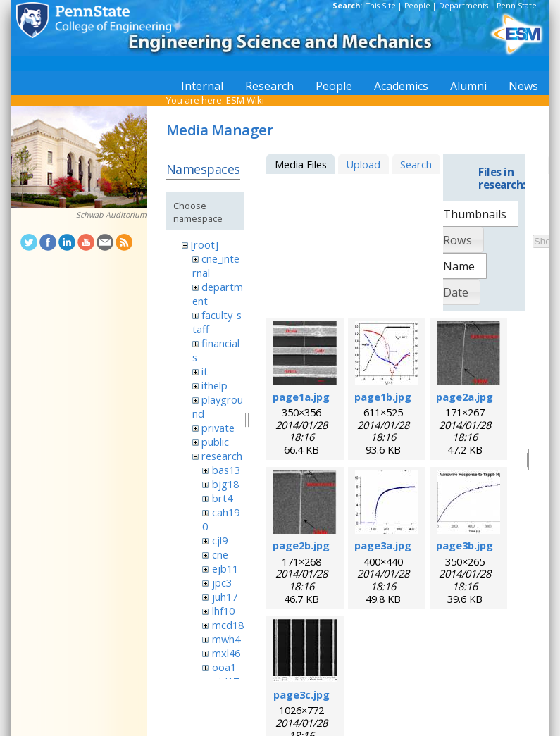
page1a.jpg (301, 397)
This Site (381, 6)
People (417, 6)
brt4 (222, 498)
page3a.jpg (383, 545)
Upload (363, 164)
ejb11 (225, 568)
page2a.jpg (465, 397)
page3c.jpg (301, 694)
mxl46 (226, 653)
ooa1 (224, 667)
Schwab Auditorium (111, 215)
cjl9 (220, 540)
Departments (463, 6)
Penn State (517, 6)
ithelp (214, 385)
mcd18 (228, 625)
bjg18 (225, 484)
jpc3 (222, 582)
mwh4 (226, 639)
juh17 (225, 597)
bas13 (226, 470)
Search (416, 164)
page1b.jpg (383, 397)
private (218, 428)
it (205, 371)
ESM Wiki (245, 100)
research (222, 456)
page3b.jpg (465, 545)
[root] (205, 244)
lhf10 (223, 611)
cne (220, 554)
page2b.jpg (301, 545)
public (215, 442)
